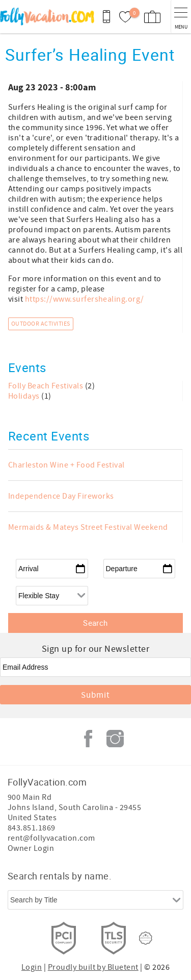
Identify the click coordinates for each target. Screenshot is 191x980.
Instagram (115, 739)
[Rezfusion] (146, 938)
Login (32, 967)
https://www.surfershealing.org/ (85, 299)
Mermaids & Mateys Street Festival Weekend (88, 527)
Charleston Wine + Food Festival (66, 465)
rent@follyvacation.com (51, 838)
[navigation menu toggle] (181, 17)
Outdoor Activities (41, 324)
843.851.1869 (32, 828)
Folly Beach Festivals (47, 386)
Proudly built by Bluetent (93, 967)
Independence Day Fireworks (61, 496)
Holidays (25, 396)
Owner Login (31, 848)
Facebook (88, 739)
